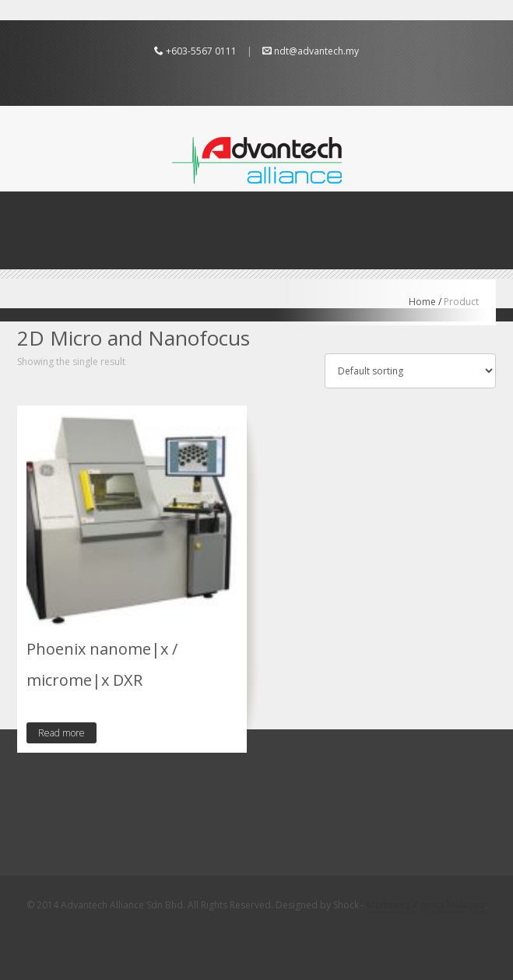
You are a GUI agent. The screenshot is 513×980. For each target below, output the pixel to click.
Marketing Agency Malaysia (426, 905)
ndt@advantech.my (316, 51)
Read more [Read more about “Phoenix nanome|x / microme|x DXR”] (61, 733)
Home (422, 302)
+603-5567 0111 (201, 51)
